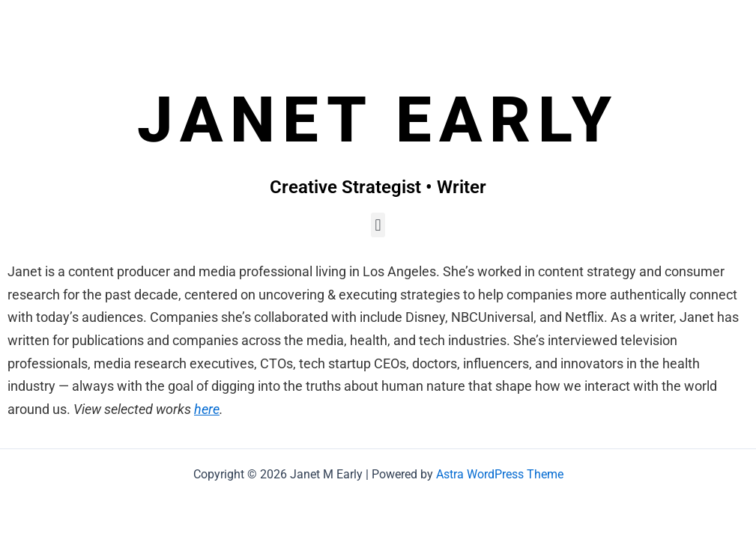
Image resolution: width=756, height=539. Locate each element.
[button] (378, 225)
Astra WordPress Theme (500, 474)
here (207, 409)
